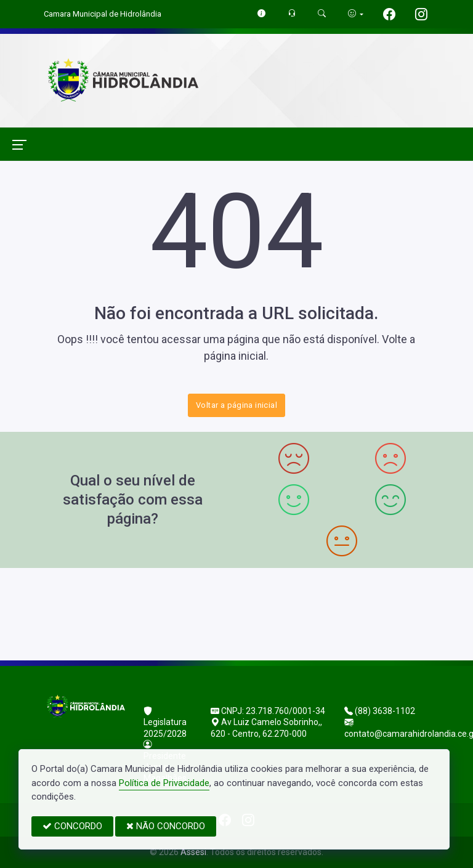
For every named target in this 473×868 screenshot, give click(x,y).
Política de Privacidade (164, 783)
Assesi (193, 852)
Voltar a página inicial (236, 405)
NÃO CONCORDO (166, 826)
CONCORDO (72, 826)
